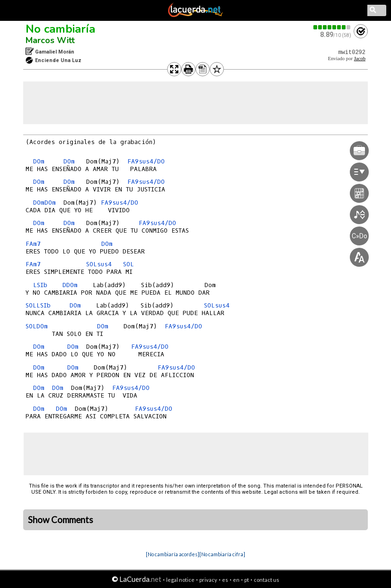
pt (247, 580)
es (225, 580)
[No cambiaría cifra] (222, 554)
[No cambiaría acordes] (173, 554)
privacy (208, 580)
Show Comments (61, 520)
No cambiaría (60, 29)
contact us (267, 580)
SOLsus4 (99, 264)
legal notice (180, 580)
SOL (129, 264)
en (236, 580)
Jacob (360, 59)
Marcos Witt (50, 40)
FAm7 (33, 244)
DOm (39, 161)
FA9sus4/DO (146, 161)
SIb (42, 285)
